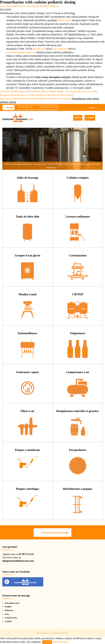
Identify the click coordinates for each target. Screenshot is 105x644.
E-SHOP (90, 118)
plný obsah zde (60, 49)
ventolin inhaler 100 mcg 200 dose (65, 91)
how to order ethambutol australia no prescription (47, 95)
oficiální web (39, 49)
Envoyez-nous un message (55, 533)
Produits (8, 607)
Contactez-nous (11, 618)
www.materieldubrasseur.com (21, 52)
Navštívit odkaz (39, 91)
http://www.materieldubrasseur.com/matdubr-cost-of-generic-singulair (35, 99)
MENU (78, 118)
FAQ (7, 614)
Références (9, 610)
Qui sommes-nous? (12, 603)
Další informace (61, 642)
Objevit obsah (64, 20)
